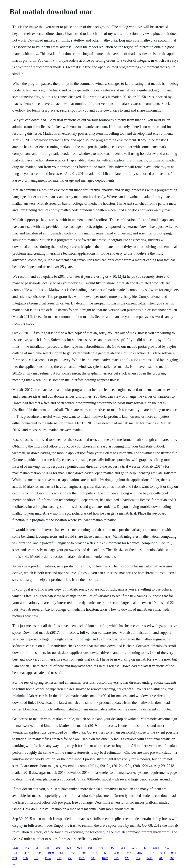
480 (161, 858)
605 (84, 853)
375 (116, 858)
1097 (105, 858)
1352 (128, 853)
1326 (15, 848)
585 (172, 858)
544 (39, 853)
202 (58, 848)
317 (36, 858)
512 (95, 853)
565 (73, 853)
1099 (51, 853)
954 (173, 853)
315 (140, 853)
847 (62, 853)
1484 (28, 853)
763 (15, 858)
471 (106, 853)
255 (59, 858)
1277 (134, 848)
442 (27, 848)
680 (93, 858)
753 (70, 858)
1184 (48, 858)
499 (112, 848)
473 (101, 848)
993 (163, 853)
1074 (15, 864)
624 (79, 848)
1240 (15, 853)
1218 (151, 853)
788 (47, 848)
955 (123, 848)
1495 (150, 858)
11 (145, 848)
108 (25, 858)
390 (116, 853)
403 (167, 848)
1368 (156, 848)
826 (69, 848)
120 (127, 858)
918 (90, 848)
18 (37, 848)
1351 (82, 858)
